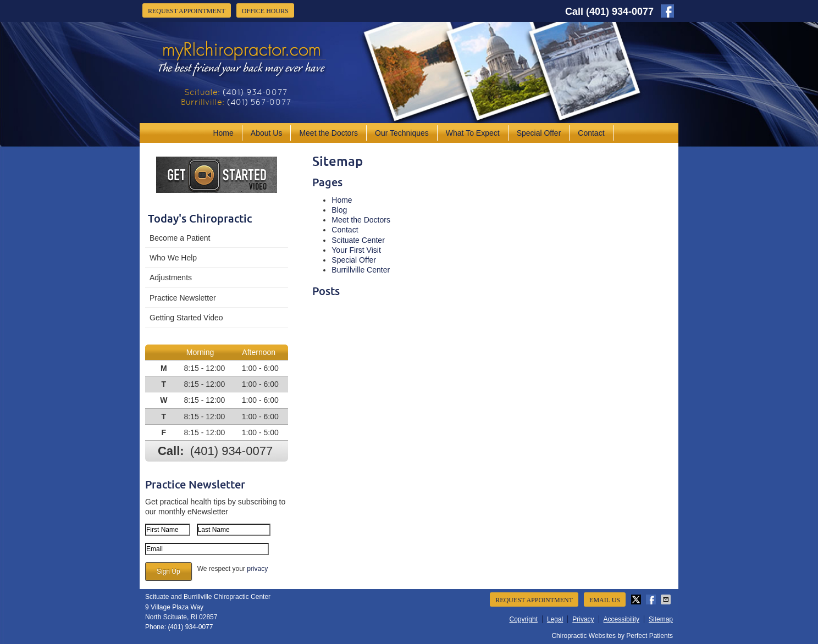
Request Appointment (187, 11)
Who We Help (173, 258)
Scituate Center (358, 240)
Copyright (524, 619)
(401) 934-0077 (620, 12)
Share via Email (667, 599)
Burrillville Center (361, 270)
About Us (267, 133)
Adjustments (171, 277)
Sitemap (661, 619)
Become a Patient (180, 238)
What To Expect (473, 133)
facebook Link (667, 11)
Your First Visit (356, 250)
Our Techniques (402, 133)
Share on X (637, 599)
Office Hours (265, 11)
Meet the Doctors (328, 133)
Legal (555, 619)
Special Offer (539, 133)
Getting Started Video (186, 318)
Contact (591, 133)
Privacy (583, 619)
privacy (257, 569)
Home (223, 133)
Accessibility (621, 619)
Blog (339, 210)
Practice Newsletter (183, 298)
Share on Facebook (652, 599)
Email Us (605, 600)
